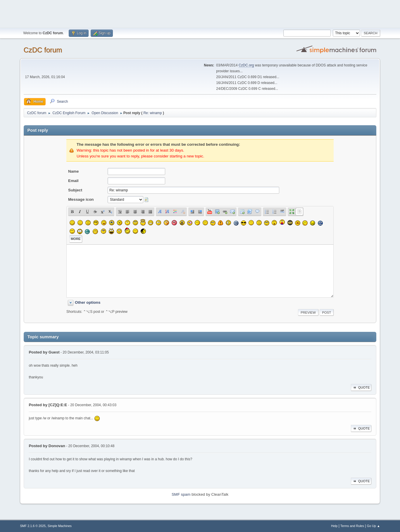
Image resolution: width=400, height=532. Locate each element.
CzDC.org (246, 65)
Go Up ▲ (374, 526)
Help (334, 526)
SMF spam (181, 494)
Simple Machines (60, 526)
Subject (75, 190)
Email (73, 181)
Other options (88, 302)
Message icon (81, 199)
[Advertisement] (200, 13)
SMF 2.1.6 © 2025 (33, 526)
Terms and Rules (352, 526)
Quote (361, 387)
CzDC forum (43, 50)
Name (73, 171)
